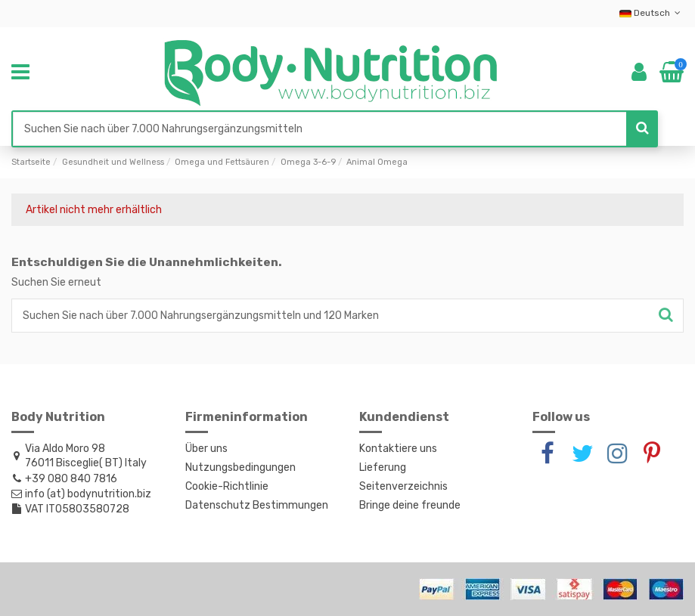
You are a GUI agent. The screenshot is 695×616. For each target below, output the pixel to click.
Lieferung (383, 467)
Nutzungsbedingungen (240, 467)
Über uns (206, 449)
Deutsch (652, 13)
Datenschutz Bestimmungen (257, 505)
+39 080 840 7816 (71, 479)
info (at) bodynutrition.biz (88, 494)
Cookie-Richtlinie (227, 486)
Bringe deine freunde (410, 505)
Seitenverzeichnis (403, 486)
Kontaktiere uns (398, 449)
